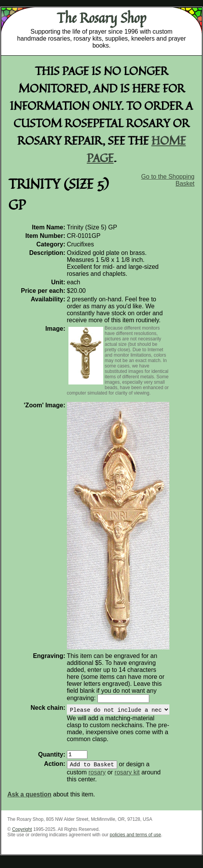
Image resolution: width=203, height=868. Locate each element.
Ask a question (29, 801)
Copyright (22, 836)
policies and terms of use (136, 841)
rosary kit (127, 778)
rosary (97, 778)
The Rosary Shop (101, 18)
